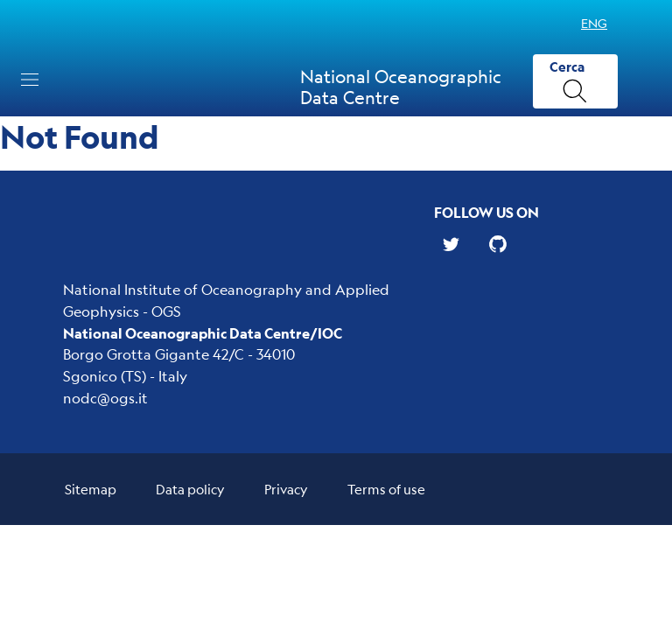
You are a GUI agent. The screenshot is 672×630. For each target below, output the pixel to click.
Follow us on (486, 212)
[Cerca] (575, 82)
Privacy (286, 489)
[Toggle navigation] (30, 80)
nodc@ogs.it (105, 398)
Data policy (190, 489)
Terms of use (386, 489)
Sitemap (91, 489)
